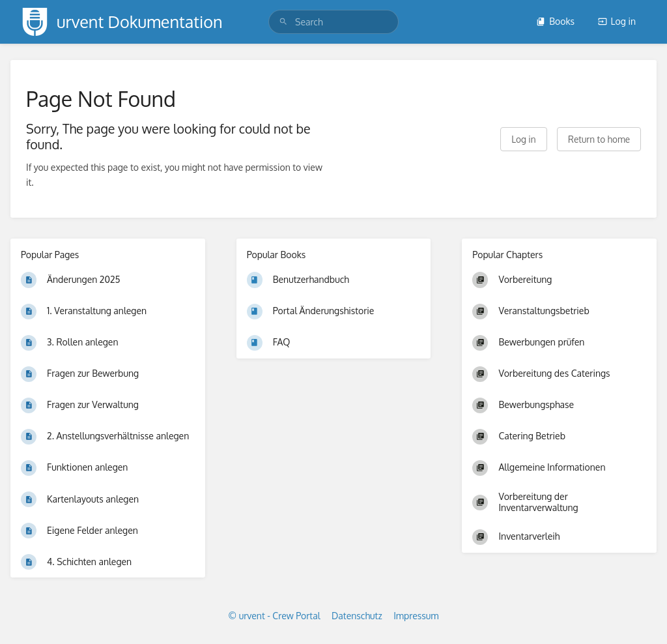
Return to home (599, 139)
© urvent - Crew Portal (275, 616)
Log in (617, 21)
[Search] (283, 22)
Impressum (416, 616)
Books (555, 21)
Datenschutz (357, 616)
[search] (333, 22)
